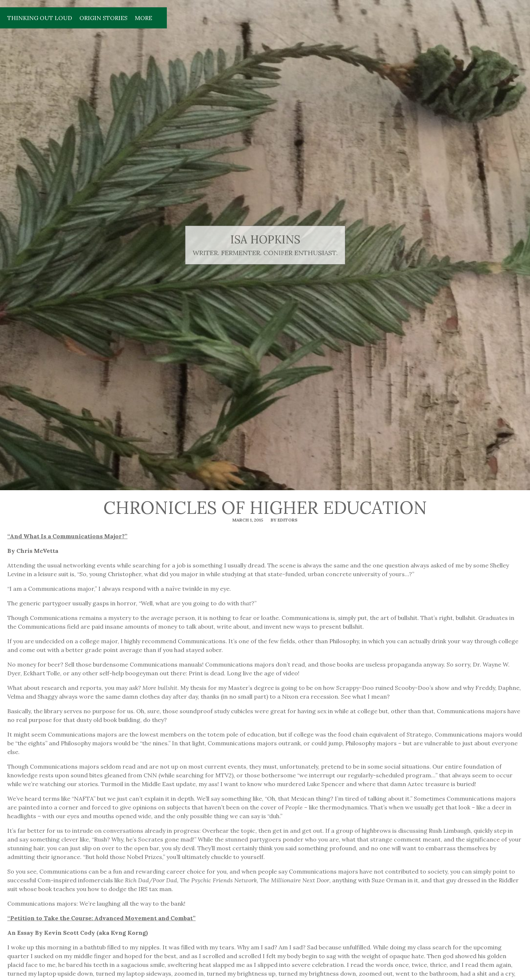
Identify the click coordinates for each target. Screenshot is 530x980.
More (144, 18)
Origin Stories (103, 18)
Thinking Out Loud (40, 18)
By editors (284, 520)
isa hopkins (265, 240)
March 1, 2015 (248, 520)
